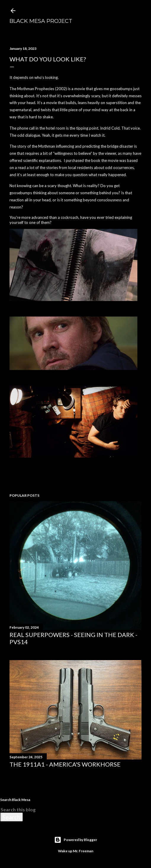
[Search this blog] (68, 809)
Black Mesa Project (41, 21)
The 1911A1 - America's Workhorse (65, 764)
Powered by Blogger (76, 840)
